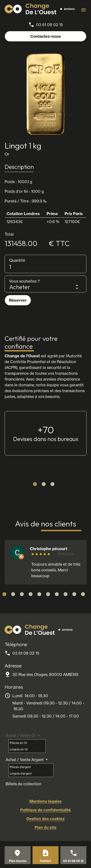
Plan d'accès (18, 861)
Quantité (17, 260)
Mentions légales (45, 801)
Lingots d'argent (21, 774)
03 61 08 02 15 (50, 25)
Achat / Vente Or (21, 735)
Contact (45, 861)
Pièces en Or (19, 743)
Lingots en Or (19, 749)
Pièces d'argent (20, 767)
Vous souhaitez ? (25, 281)
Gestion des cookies (46, 819)
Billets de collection (23, 784)
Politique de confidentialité (45, 810)
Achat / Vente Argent (25, 760)
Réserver (18, 300)
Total (9, 234)
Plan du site (45, 827)
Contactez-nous (46, 36)
